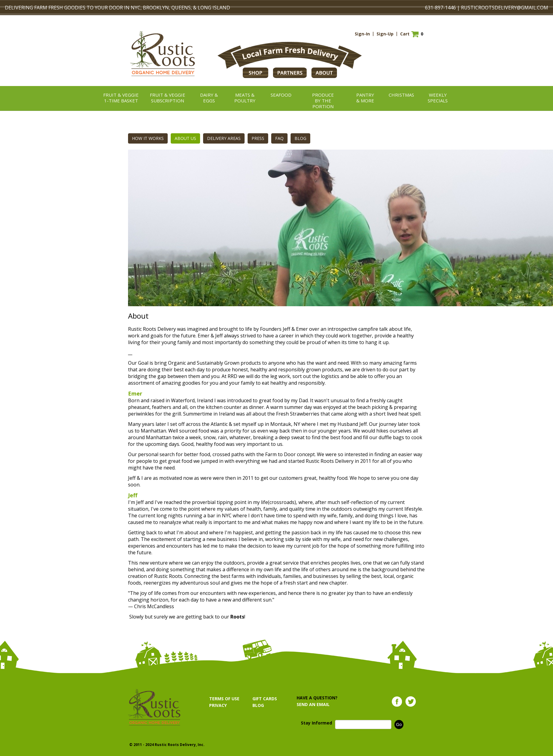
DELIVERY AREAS (224, 138)
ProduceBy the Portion (323, 101)
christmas (401, 95)
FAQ (279, 138)
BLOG (300, 138)
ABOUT (324, 73)
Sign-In (362, 34)
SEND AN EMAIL (313, 704)
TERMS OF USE (224, 699)
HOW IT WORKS (148, 138)
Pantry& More (365, 98)
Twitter (411, 701)
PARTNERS (290, 73)
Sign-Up (385, 34)
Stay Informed (316, 723)
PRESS (258, 138)
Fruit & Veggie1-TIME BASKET (121, 98)
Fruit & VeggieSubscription (168, 98)
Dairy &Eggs (209, 98)
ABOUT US (185, 138)
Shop (256, 73)
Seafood (281, 95)
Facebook (397, 701)
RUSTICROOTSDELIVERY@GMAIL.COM (505, 8)
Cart (405, 34)
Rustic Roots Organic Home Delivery (162, 53)
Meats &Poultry (245, 98)
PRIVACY (218, 705)
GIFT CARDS (265, 699)
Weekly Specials (438, 98)
